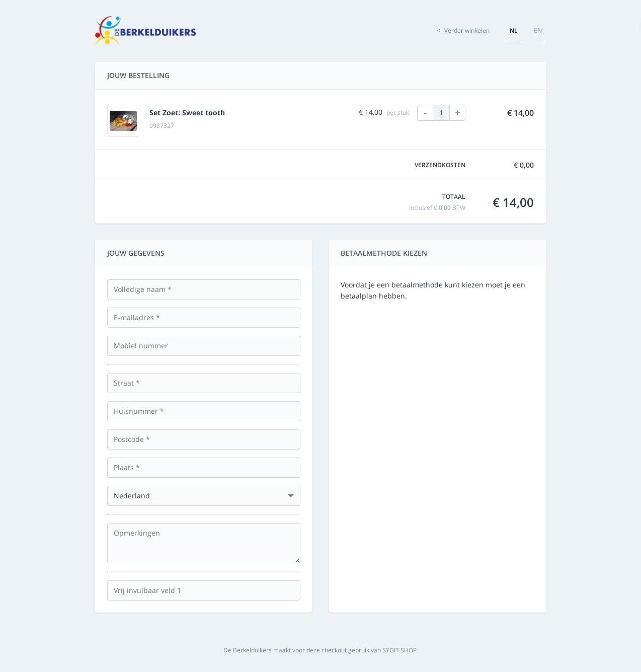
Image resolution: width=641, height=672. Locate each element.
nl (514, 30)
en (538, 30)
